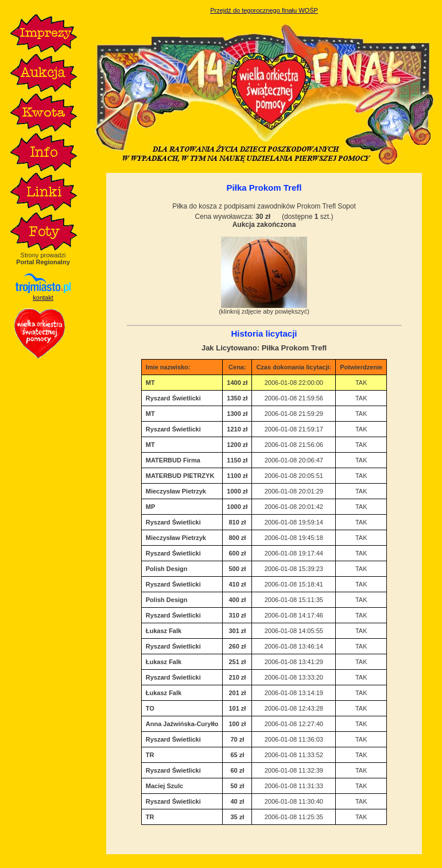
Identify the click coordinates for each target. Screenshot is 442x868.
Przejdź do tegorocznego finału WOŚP (264, 10)
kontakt (43, 298)
